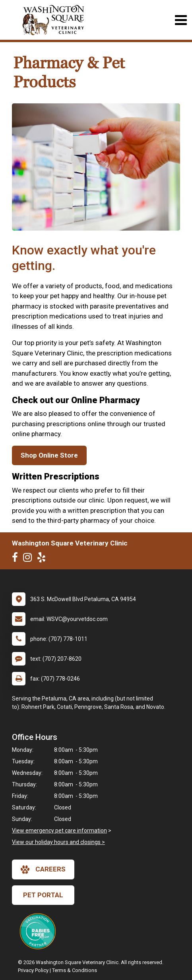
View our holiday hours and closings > (58, 842)
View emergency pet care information (59, 831)
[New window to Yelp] (43, 559)
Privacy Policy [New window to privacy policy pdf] (33, 970)
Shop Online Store (49, 455)
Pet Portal (43, 895)
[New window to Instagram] (29, 559)
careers (43, 869)
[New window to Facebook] (17, 559)
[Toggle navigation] (181, 20)
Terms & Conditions (75, 970)
